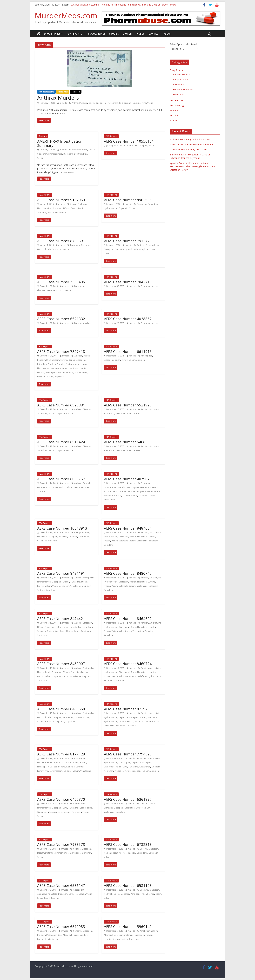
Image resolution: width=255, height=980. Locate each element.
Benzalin (41, 360)
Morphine (144, 249)
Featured (76, 92)
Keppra (62, 767)
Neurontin (109, 771)
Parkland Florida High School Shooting (190, 139)
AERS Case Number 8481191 (61, 573)
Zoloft (47, 898)
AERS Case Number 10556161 (129, 141)
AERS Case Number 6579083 (61, 926)
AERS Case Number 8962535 (128, 200)
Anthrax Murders (58, 98)
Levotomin (74, 368)
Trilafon (126, 496)
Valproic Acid (51, 541)
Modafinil (125, 894)
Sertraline (73, 894)
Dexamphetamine (125, 935)
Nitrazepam (51, 372)
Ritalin (158, 894)
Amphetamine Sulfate (47, 894)
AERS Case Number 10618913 (62, 528)
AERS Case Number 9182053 (61, 200)
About (168, 34)
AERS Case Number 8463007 (61, 664)
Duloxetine (53, 487)
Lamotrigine (43, 771)
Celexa (92, 103)
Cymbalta (87, 483)
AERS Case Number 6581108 (128, 885)
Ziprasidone (110, 500)
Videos (141, 34)
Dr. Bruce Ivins (139, 103)
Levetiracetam (56, 771)
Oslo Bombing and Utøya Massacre (189, 150)
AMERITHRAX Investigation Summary (60, 143)
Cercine (64, 360)
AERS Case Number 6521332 (61, 319)
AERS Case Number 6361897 (128, 799)
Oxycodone (75, 853)
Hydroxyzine (43, 368)
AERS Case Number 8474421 (61, 619)
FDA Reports (74, 34)
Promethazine (81, 372)
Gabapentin (145, 767)
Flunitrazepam (72, 364)
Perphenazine (144, 491)
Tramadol (42, 212)
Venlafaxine (60, 212)
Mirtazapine (109, 491)
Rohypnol (42, 377)
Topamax (73, 537)
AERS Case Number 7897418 (61, 351)
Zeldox (151, 496)
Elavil (125, 767)
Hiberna (84, 364)
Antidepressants (46, 92)
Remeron (155, 491)
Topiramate (84, 537)
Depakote (123, 717)
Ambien (78, 409)
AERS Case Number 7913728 (128, 241)
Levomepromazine (59, 368)
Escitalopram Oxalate (47, 767)
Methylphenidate (112, 894)
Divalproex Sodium (70, 763)
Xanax (40, 898)
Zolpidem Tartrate (65, 413)
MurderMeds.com (66, 15)
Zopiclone (60, 377)
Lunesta (41, 372)
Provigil (151, 894)
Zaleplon (143, 496)
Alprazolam (79, 890)
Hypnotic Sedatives (183, 89)
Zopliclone (70, 721)
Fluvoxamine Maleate (47, 290)
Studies (114, 34)
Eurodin (61, 364)
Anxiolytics (63, 92)
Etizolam (52, 364)
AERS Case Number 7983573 (61, 844)
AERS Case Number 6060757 (61, 479)
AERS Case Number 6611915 (128, 351)
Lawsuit (128, 34)
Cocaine (77, 849)
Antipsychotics (181, 79)
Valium (150, 103)
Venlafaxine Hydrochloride (67, 631)
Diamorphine (152, 245)
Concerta (144, 890)
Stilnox (124, 360)
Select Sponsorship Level (183, 44)
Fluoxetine (142, 537)
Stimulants (179, 95)
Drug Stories (52, 34)
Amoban (78, 356)
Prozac (153, 249)
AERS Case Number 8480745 (128, 573)
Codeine (141, 245)
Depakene (42, 537)
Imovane (150, 935)
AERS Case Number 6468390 (128, 442)
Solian (117, 360)
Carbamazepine (147, 804)
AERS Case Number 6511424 (61, 442)
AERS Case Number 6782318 (128, 844)
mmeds (63, 103)
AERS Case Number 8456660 (61, 709)
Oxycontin (123, 208)
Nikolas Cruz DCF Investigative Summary (191, 144)
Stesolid (118, 496)
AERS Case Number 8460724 (128, 664)
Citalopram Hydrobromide (108, 103)
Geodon (122, 487)
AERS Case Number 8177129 (61, 754)
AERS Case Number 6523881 (61, 405)
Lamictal (80, 767)
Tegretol (126, 771)
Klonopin (70, 767)
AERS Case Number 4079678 (128, 479)
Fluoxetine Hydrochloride (126, 249)
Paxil (84, 208)
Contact (154, 34)
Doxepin (41, 935)
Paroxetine (76, 208)
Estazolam (42, 364)
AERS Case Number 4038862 (128, 319)
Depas (72, 360)
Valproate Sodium (127, 541)
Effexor (67, 208)
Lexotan (84, 368)
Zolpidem (141, 360)
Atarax (87, 356)
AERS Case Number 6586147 (61, 885)
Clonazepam (80, 758)
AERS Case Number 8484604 (128, 528)
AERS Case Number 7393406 (61, 282)
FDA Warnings (97, 34)
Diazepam (127, 103)
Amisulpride (147, 356)
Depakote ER (43, 763)
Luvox (61, 290)
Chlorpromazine (82, 532)
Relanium (63, 537)
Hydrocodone (66, 487)
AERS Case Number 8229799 (128, 709)
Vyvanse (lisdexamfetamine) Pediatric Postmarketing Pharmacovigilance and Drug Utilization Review (123, 5)
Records (43, 136)
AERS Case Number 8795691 (61, 241)
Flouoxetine (68, 717)
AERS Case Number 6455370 (61, 799)
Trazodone (42, 413)
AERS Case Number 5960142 (128, 926)
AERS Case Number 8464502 (128, 619)
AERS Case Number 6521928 (128, 405)
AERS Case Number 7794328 (128, 754)
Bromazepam (53, 360)
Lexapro (68, 771)
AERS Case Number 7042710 (128, 282)
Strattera (116, 939)
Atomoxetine (110, 935)
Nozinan (132, 491)
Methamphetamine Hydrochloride (53, 853)
